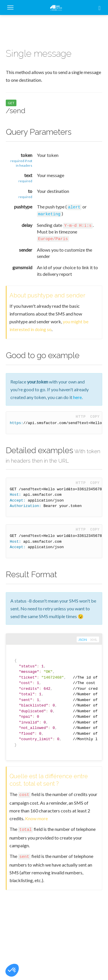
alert (74, 207)
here (77, 397)
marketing (49, 214)
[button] (12, 970)
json (83, 640)
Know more (36, 818)
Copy (95, 417)
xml (94, 640)
